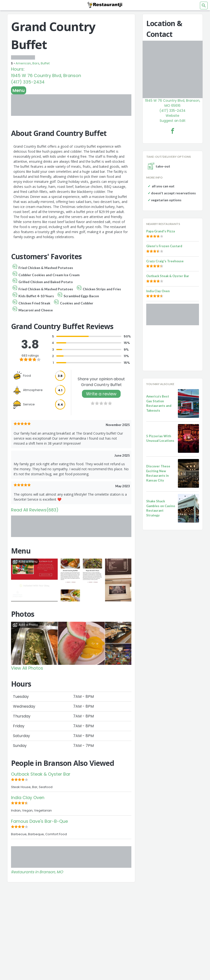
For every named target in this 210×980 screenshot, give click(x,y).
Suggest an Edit (173, 121)
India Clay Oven (28, 798)
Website (172, 116)
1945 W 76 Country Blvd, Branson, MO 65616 (173, 103)
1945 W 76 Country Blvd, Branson (46, 76)
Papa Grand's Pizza (160, 231)
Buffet (45, 63)
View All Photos (27, 668)
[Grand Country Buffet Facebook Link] (173, 131)
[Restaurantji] (105, 5)
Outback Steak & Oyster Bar (41, 774)
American (23, 63)
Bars (36, 63)
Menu (19, 90)
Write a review (101, 394)
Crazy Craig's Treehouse (165, 261)
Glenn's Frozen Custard (164, 246)
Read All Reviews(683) (35, 510)
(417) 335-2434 (28, 82)
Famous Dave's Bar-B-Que (39, 821)
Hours (17, 69)
